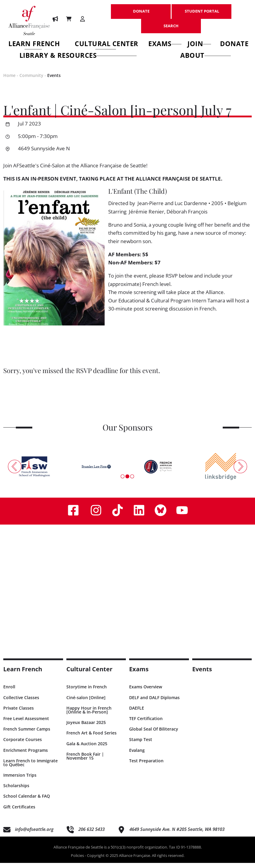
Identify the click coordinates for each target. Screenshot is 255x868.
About (206, 56)
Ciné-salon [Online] (86, 702)
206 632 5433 (91, 834)
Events (54, 80)
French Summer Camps (27, 734)
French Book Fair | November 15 (85, 761)
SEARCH (171, 23)
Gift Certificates (19, 812)
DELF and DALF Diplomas (154, 702)
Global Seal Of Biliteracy (154, 734)
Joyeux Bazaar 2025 (86, 727)
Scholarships (16, 791)
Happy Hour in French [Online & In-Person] (89, 715)
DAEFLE (137, 713)
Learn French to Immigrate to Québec (30, 767)
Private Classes (19, 713)
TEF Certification (146, 723)
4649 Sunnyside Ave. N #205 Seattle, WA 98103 (177, 834)
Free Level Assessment (26, 723)
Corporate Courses (23, 744)
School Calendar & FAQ (27, 801)
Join (199, 44)
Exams (165, 44)
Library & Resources (78, 56)
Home (9, 80)
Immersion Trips (20, 780)
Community (31, 80)
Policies (77, 860)
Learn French (34, 44)
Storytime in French (87, 692)
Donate (234, 44)
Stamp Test (141, 744)
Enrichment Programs (26, 755)
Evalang (137, 755)
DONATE (141, 8)
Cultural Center (107, 44)
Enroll (9, 692)
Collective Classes (21, 702)
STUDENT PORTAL (201, 8)
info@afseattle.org (34, 834)
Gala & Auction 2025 (87, 748)
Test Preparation (146, 765)
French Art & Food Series (91, 738)
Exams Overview (146, 692)
